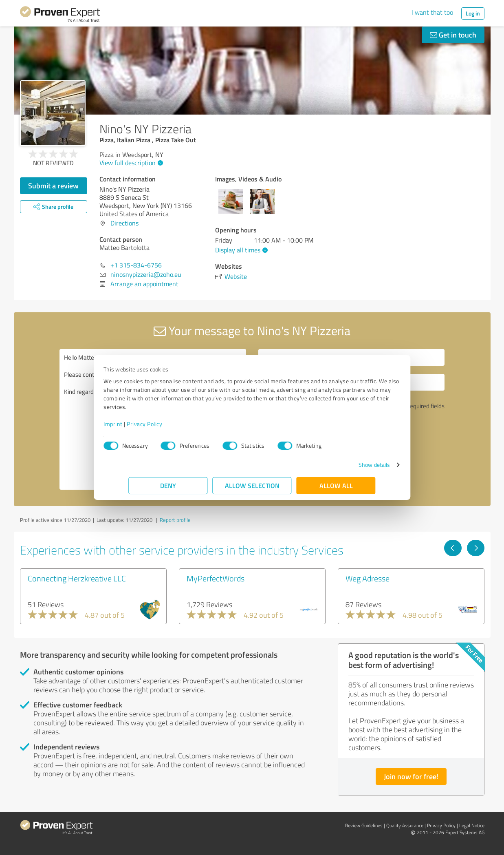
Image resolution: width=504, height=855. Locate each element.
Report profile (175, 520)
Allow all (336, 485)
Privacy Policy (170, 424)
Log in (473, 13)
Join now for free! (411, 776)
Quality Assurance (405, 825)
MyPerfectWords (216, 578)
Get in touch (453, 35)
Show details (349, 465)
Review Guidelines (364, 825)
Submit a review (53, 186)
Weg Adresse (368, 578)
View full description (130, 163)
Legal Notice (472, 825)
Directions (124, 223)
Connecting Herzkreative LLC (77, 578)
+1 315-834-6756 (136, 265)
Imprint (138, 424)
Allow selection (252, 485)
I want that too (432, 12)
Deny (168, 485)
